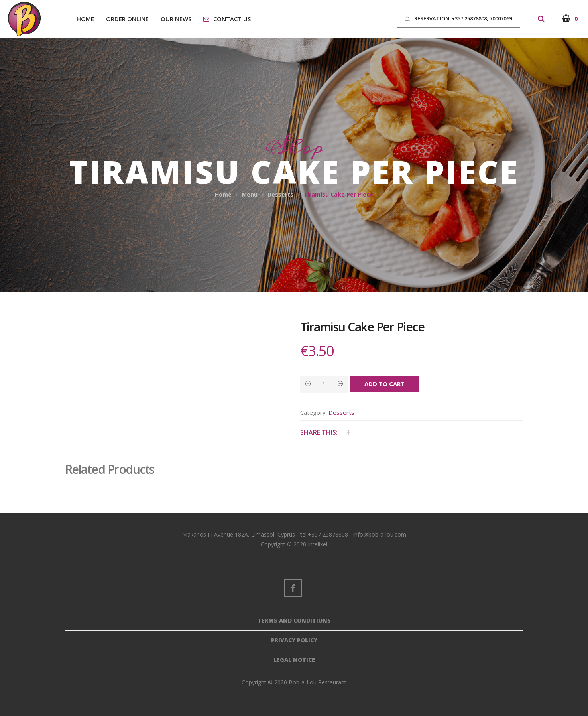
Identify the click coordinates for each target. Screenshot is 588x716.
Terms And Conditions (294, 620)
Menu (250, 194)
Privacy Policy (294, 640)
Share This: (319, 432)
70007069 (500, 18)
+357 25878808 (469, 18)
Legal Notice (294, 660)
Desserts (280, 194)
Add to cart (384, 384)
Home (223, 194)
